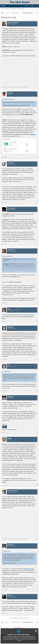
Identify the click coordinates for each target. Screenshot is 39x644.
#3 (37, 202)
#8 (37, 391)
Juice (9, 309)
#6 (37, 321)
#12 (37, 590)
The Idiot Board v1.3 (19, 628)
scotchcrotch (11, 250)
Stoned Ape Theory (29, 569)
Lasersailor (11, 163)
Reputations (22, 9)
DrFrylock (10, 93)
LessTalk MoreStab (13, 23)
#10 (37, 485)
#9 (37, 432)
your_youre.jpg (13, 142)
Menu (3, 6)
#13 (37, 613)
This (3, 402)
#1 (37, 87)
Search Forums (5, 9)
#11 (37, 539)
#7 (37, 359)
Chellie (9, 438)
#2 (37, 157)
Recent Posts (14, 9)
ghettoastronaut (12, 491)
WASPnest (10, 397)
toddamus (10, 327)
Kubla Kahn (11, 545)
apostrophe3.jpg (13, 149)
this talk (5, 131)
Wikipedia (33, 134)
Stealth (10, 595)
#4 (37, 244)
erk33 (9, 365)
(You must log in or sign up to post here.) (20, 618)
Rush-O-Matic (11, 208)
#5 (37, 303)
